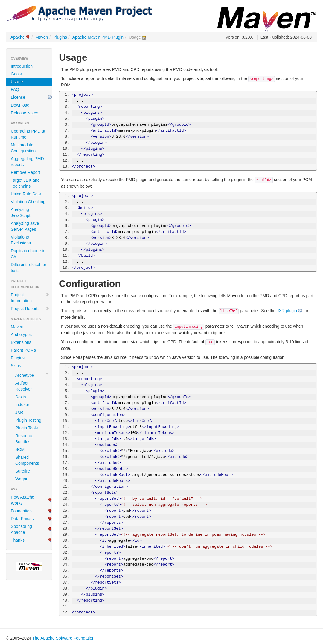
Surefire (23, 471)
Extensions (21, 342)
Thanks (18, 540)
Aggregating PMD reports (27, 162)
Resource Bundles (24, 439)
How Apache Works (23, 500)
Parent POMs (23, 350)
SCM (20, 449)
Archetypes (21, 335)
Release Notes (25, 113)
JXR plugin (287, 311)
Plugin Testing (28, 420)
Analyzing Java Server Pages (25, 226)
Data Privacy (23, 519)
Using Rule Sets (26, 194)
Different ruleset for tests (29, 268)
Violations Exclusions (21, 240)
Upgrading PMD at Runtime (28, 134)
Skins (16, 366)
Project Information (30, 298)
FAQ (15, 89)
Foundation (21, 511)
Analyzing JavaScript (20, 212)
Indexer (22, 405)
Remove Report (25, 172)
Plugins (60, 37)
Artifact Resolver (23, 386)
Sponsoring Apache (21, 529)
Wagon (22, 479)
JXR (19, 412)
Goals (16, 74)
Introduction (22, 66)
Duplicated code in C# (28, 254)
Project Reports (30, 309)
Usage (17, 82)
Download (20, 105)
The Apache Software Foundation (63, 638)
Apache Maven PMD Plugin (98, 37)
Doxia (21, 397)
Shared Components (27, 460)
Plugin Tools (26, 428)
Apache (17, 37)
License (18, 97)
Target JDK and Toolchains (25, 183)
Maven (42, 37)
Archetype (25, 375)
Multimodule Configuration (23, 148)
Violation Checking (28, 202)
